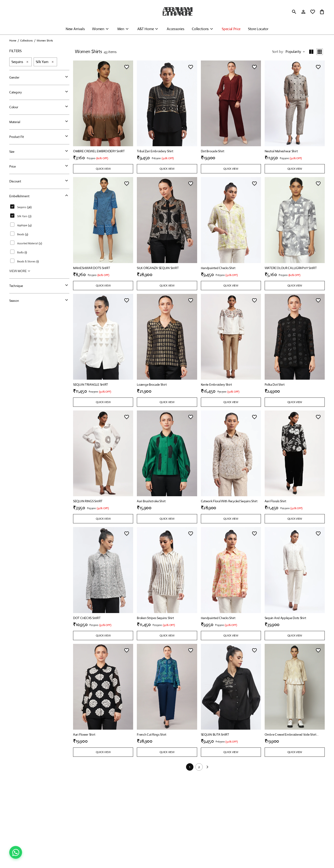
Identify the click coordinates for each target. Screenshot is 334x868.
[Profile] (303, 12)
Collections (200, 29)
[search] (294, 12)
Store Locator (258, 29)
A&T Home (146, 29)
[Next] (207, 767)
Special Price (231, 29)
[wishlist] (313, 12)
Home (13, 41)
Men (121, 29)
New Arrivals (75, 29)
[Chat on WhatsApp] (16, 852)
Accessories (175, 29)
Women (98, 29)
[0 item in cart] (322, 12)
